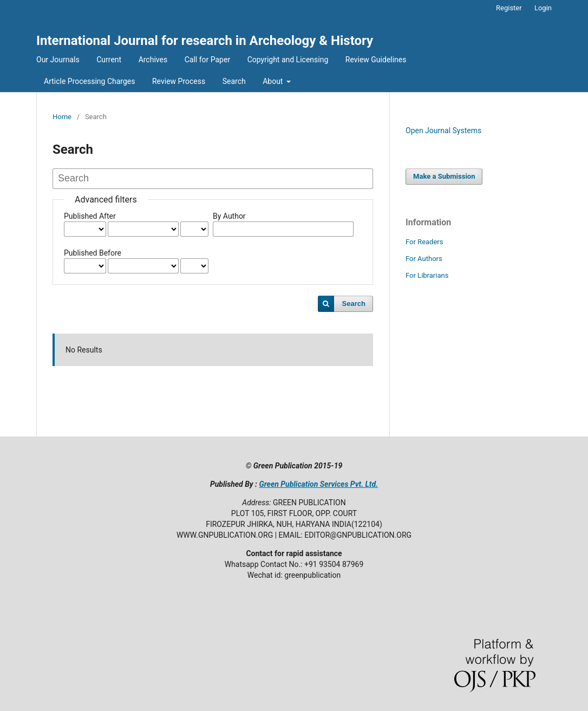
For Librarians (427, 275)
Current (109, 60)
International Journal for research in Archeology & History (205, 41)
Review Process (179, 81)
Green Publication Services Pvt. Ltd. (318, 484)
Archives (153, 60)
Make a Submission (444, 176)
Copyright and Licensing (288, 60)
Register (509, 8)
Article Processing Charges (90, 81)
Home (62, 117)
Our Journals (58, 60)
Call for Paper (207, 60)
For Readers (424, 242)
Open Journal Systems (443, 131)
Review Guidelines (376, 60)
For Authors (424, 259)
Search (234, 81)
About (274, 81)
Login (543, 8)
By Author (229, 216)
